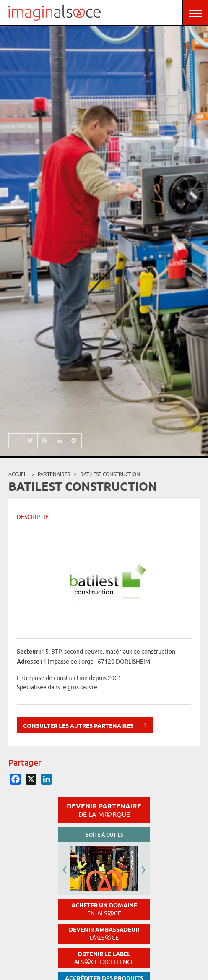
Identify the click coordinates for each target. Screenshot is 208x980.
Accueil (18, 474)
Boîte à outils (104, 835)
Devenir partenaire (104, 810)
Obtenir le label (104, 958)
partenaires (54, 474)
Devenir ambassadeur (104, 934)
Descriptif (33, 517)
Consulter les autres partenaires (85, 724)
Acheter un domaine (104, 909)
